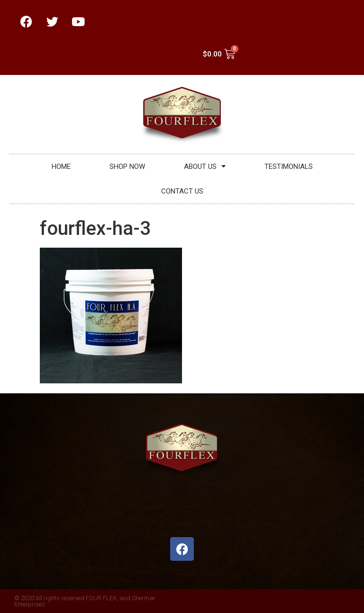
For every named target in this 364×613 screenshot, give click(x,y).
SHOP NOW (127, 167)
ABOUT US (205, 166)
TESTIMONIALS (289, 167)
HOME (61, 167)
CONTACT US (182, 191)
